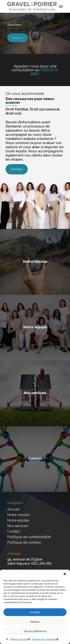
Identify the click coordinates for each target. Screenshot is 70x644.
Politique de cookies (20, 639)
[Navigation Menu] (61, 6)
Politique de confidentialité (45, 639)
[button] (65, 574)
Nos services (18, 38)
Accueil (14, 509)
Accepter (35, 612)
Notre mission (18, 515)
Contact (14, 531)
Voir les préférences (35, 631)
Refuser (35, 622)
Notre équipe (18, 520)
